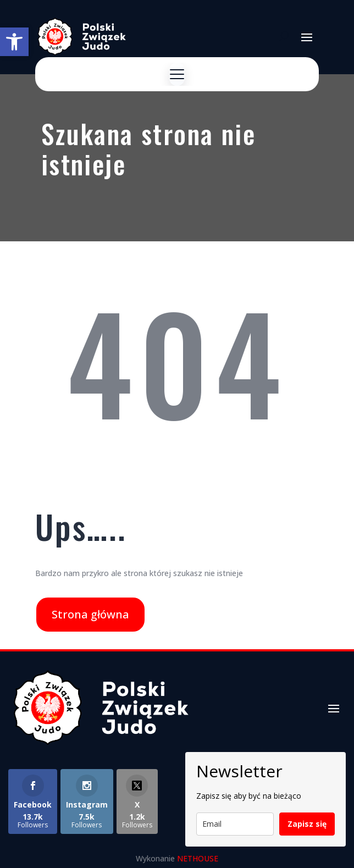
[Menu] (177, 74)
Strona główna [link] (90, 614)
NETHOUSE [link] (198, 858)
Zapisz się (307, 824)
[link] (14, 42)
